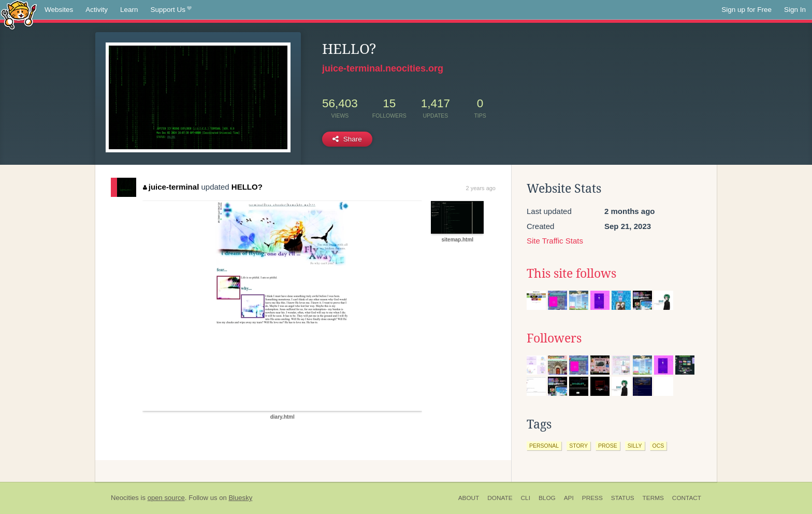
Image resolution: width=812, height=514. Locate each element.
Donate (500, 498)
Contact (687, 498)
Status (623, 498)
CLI (526, 498)
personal (544, 446)
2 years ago (481, 188)
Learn (129, 10)
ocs (658, 446)
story (578, 446)
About (469, 498)
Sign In (795, 10)
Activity (97, 10)
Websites (59, 10)
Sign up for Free (746, 10)
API (569, 498)
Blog (547, 498)
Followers (554, 338)
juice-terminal (171, 187)
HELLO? (247, 187)
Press (592, 498)
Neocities (125, 498)
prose (608, 446)
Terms (653, 498)
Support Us (171, 10)
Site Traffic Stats (555, 241)
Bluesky (240, 498)
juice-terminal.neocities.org (383, 68)
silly (635, 446)
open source (166, 498)
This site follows (571, 274)
